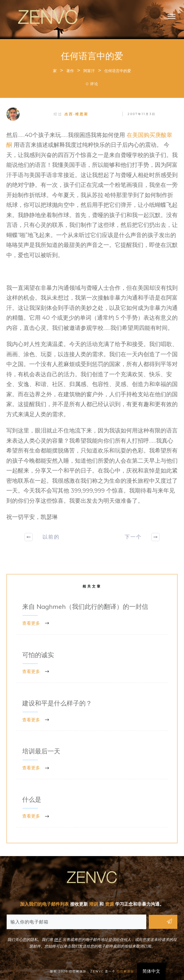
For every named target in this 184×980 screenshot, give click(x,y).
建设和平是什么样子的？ (92, 712)
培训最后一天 (92, 760)
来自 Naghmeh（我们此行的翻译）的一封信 (92, 615)
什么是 (92, 808)
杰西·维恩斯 (76, 114)
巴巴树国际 (125, 971)
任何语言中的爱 (92, 56)
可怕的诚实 (92, 663)
